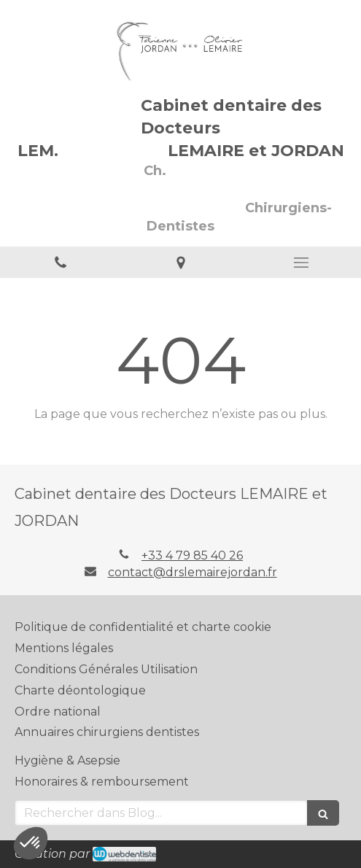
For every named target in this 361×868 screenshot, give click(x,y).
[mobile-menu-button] (301, 263)
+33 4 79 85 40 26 (192, 555)
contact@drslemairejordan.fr (193, 572)
